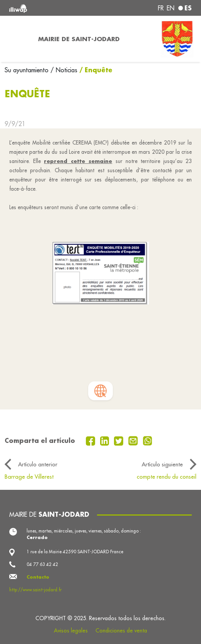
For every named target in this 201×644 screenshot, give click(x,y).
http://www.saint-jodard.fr (35, 590)
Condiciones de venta (121, 631)
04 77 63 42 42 (42, 564)
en (171, 8)
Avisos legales (71, 631)
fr (161, 8)
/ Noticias (64, 70)
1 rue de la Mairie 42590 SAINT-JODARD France (75, 552)
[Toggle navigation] (17, 39)
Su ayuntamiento (28, 70)
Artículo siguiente (162, 464)
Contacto (38, 577)
